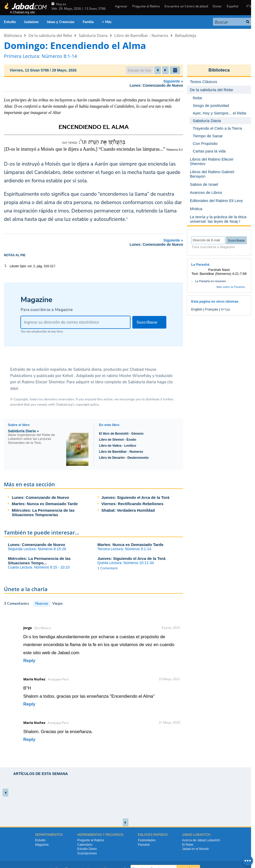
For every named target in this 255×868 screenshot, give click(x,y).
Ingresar (121, 6)
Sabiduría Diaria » (23, 431)
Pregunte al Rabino (146, 6)
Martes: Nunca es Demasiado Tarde (45, 504)
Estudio (10, 22)
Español (233, 6)
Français (212, 309)
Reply (29, 661)
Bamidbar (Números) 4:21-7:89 (223, 274)
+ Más (107, 22)
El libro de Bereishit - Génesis (121, 434)
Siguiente (95, 83)
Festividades (147, 840)
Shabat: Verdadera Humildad (128, 510)
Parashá (144, 845)
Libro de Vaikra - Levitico (118, 446)
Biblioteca (13, 35)
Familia (88, 22)
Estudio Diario (87, 849)
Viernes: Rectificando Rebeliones (132, 504)
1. (6, 266)
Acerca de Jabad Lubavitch (201, 840)
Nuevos (42, 604)
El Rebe (188, 845)
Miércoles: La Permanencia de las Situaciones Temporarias (43, 512)
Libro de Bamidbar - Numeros (141, 35)
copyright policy (87, 405)
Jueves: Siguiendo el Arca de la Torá (135, 497)
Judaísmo (31, 22)
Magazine (42, 845)
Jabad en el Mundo (195, 849)
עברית (226, 309)
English (197, 309)
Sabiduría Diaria (93, 35)
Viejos (58, 604)
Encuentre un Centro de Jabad (186, 6)
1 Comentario (108, 568)
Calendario (85, 845)
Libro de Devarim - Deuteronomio (124, 458)
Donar (217, 6)
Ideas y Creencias (61, 22)
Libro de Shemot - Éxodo (118, 440)
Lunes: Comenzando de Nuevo (40, 497)
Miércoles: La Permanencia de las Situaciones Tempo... (39, 561)
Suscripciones (87, 853)
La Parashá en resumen (210, 281)
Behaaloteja (186, 35)
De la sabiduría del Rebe (50, 35)
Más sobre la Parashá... (232, 287)
